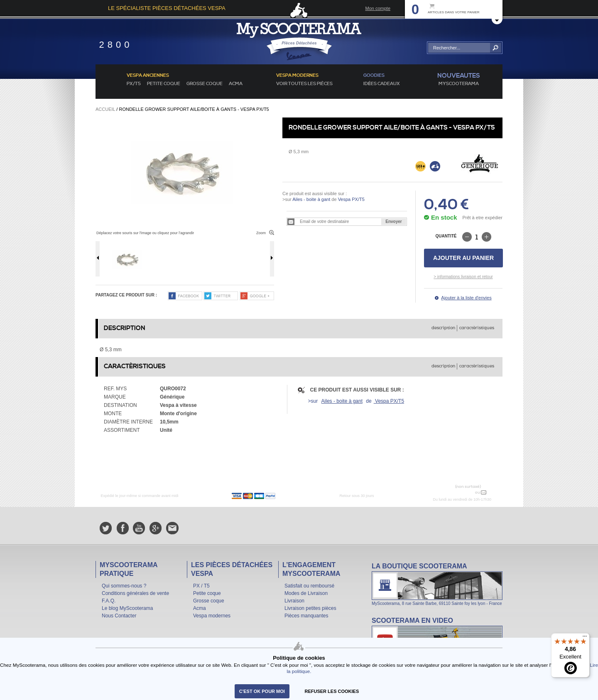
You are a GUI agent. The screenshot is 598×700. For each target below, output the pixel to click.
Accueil (105, 109)
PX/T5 (134, 84)
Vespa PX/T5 (351, 199)
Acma (236, 84)
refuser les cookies (332, 691)
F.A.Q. (109, 601)
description (443, 328)
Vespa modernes (212, 616)
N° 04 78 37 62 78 (454, 492)
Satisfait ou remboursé (309, 586)
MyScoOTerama (459, 84)
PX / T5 (201, 586)
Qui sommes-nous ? (124, 586)
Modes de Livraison (306, 593)
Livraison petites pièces (310, 608)
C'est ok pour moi (262, 691)
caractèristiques (477, 328)
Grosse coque (205, 84)
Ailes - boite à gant (311, 199)
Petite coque (164, 84)
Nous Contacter (119, 616)
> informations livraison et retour (463, 277)
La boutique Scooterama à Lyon (437, 584)
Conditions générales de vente (135, 593)
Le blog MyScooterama (127, 608)
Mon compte (378, 8)
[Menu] (585, 638)
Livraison (294, 601)
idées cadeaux (382, 84)
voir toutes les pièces (304, 84)
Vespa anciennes (148, 76)
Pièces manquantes (306, 616)
